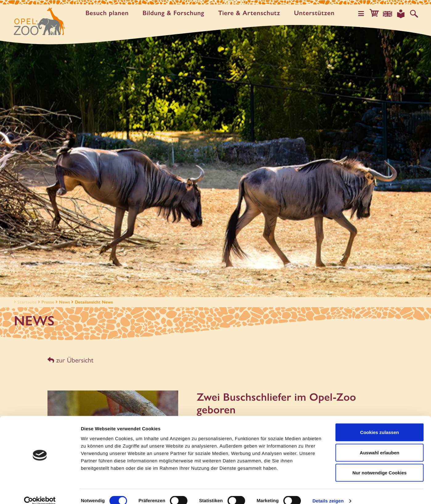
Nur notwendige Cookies (380, 463)
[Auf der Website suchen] (414, 14)
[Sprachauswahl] (389, 14)
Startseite (25, 302)
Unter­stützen (316, 13)
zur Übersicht (70, 360)
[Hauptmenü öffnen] (364, 14)
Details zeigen (328, 492)
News (64, 302)
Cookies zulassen (380, 423)
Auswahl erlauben (380, 443)
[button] (377, 14)
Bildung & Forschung (175, 13)
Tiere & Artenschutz (251, 13)
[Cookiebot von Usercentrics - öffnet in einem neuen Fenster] (40, 492)
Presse (48, 302)
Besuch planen (109, 13)
